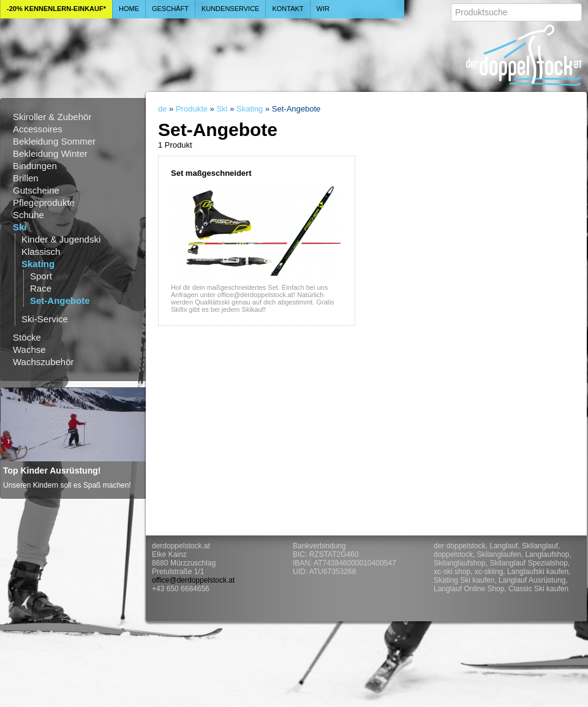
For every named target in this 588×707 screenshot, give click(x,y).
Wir (323, 9)
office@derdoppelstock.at (193, 580)
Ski (20, 227)
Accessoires (38, 129)
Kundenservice (231, 9)
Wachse (29, 350)
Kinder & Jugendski (61, 239)
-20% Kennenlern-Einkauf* (56, 9)
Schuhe (28, 215)
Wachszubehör (43, 362)
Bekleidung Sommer (54, 141)
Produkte (192, 109)
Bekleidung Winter (50, 153)
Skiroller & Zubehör (52, 117)
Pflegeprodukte (44, 202)
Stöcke (27, 337)
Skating (38, 264)
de (162, 109)
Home (129, 9)
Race (41, 288)
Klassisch (41, 251)
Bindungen (35, 166)
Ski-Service (45, 319)
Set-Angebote (60, 301)
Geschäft (170, 9)
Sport (41, 276)
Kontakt (288, 9)
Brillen (26, 178)
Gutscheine (36, 190)
